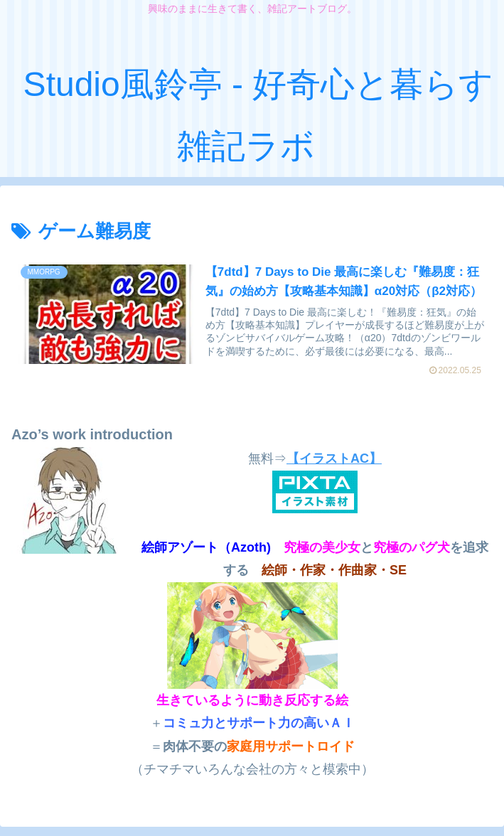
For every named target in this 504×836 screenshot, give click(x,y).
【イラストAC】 (334, 459)
